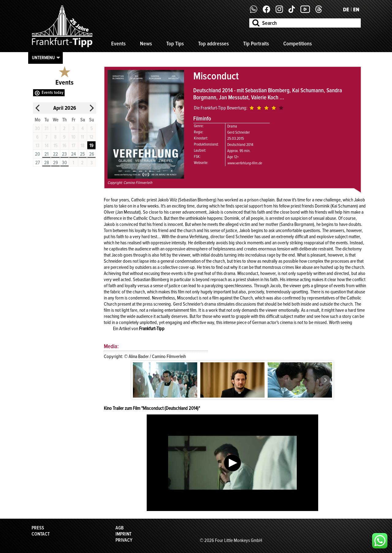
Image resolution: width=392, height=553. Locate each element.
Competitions (298, 44)
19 (91, 146)
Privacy (124, 540)
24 (73, 154)
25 (82, 154)
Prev (140, 380)
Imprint (123, 534)
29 (55, 163)
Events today (53, 92)
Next (325, 380)
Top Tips (175, 44)
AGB (120, 528)
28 (47, 163)
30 (64, 163)
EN (356, 10)
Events (118, 44)
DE (346, 10)
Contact (41, 534)
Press (38, 528)
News (146, 44)
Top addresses (213, 44)
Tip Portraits (256, 44)
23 (64, 154)
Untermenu (43, 58)
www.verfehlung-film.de (245, 163)
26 (92, 154)
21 (46, 154)
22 (55, 154)
